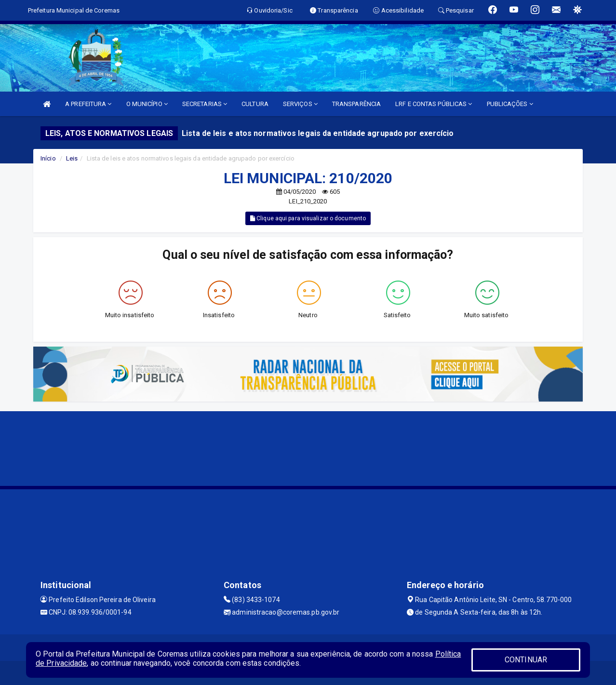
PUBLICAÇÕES (510, 104)
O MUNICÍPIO (147, 104)
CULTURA (255, 104)
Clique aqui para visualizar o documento (308, 218)
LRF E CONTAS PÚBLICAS (434, 104)
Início (48, 158)
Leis (72, 158)
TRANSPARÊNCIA (356, 104)
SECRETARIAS (205, 104)
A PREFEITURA (88, 104)
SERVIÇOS (300, 104)
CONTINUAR (526, 660)
